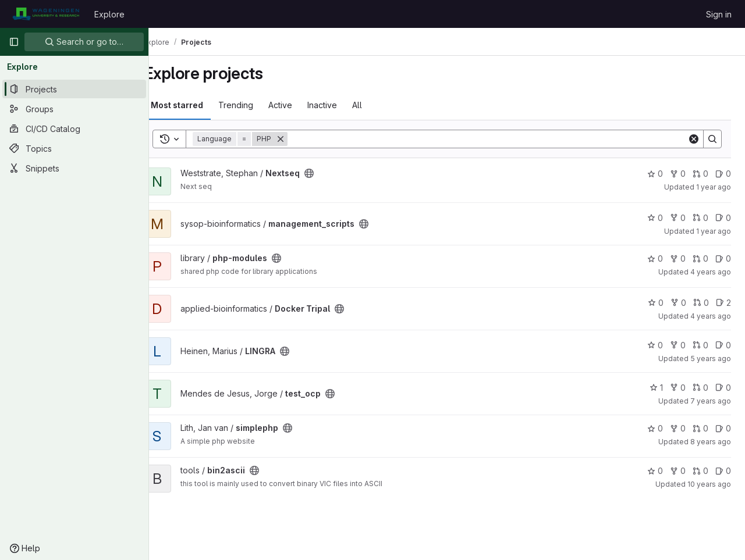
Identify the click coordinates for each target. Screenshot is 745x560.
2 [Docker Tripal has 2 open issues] (723, 303)
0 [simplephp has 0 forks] (678, 428)
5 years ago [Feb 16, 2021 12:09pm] (711, 359)
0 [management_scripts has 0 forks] (678, 218)
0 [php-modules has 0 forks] (678, 258)
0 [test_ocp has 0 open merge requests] (700, 388)
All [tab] (377, 105)
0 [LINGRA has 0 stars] (655, 345)
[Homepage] (46, 14)
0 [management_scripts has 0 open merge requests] (700, 218)
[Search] (497, 139)
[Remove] (300, 139)
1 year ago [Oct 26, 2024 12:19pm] (714, 231)
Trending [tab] (256, 105)
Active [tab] (300, 105)
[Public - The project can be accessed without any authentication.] (329, 173)
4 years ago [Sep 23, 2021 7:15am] (711, 316)
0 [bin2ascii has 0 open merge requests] (700, 471)
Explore (109, 14)
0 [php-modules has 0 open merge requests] (700, 258)
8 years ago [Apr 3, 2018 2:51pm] (711, 442)
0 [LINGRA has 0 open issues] (723, 345)
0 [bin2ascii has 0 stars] (655, 471)
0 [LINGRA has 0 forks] (678, 345)
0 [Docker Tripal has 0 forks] (678, 303)
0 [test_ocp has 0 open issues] (723, 388)
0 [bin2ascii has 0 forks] (678, 471)
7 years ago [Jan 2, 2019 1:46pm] (711, 401)
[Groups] (74, 109)
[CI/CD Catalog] (74, 129)
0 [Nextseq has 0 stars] (655, 174)
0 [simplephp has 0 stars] (655, 428)
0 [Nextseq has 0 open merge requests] (700, 174)
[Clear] (694, 139)
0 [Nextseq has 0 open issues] (723, 174)
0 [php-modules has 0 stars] (655, 258)
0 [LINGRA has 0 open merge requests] (700, 345)
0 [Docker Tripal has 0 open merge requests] (701, 303)
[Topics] (74, 148)
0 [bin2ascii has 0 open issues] (723, 471)
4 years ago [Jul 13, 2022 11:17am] (711, 272)
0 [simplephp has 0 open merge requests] (700, 428)
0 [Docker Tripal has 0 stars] (656, 303)
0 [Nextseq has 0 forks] (678, 174)
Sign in (719, 14)
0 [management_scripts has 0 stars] (655, 218)
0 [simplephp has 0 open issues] (723, 428)
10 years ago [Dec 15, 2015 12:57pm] (709, 484)
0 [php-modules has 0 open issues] (723, 258)
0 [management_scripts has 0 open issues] (723, 218)
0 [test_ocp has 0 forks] (678, 388)
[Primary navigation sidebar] (14, 42)
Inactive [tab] (342, 105)
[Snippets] (74, 168)
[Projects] (74, 89)
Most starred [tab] (197, 105)
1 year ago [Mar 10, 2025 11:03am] (714, 187)
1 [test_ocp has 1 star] (656, 388)
